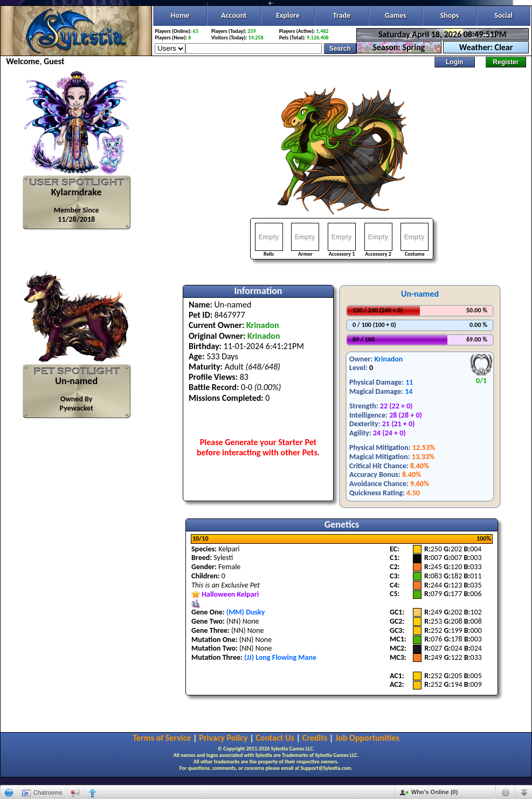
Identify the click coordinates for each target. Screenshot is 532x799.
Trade (342, 15)
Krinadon (388, 359)
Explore (288, 15)
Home (180, 15)
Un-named (420, 294)
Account (234, 15)
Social (503, 15)
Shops (450, 15)
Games (396, 15)
